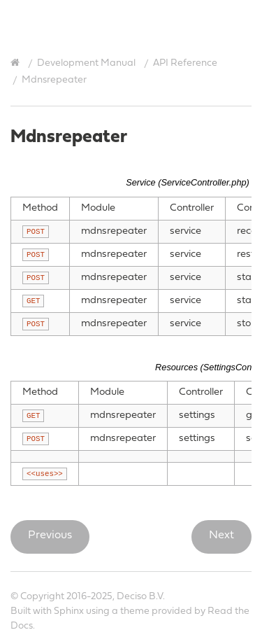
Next (221, 535)
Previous (50, 535)
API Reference (185, 63)
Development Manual (86, 63)
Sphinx (69, 611)
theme (135, 611)
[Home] (17, 63)
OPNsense (140, 21)
